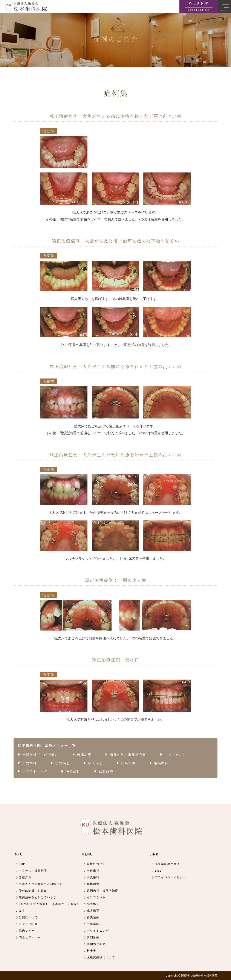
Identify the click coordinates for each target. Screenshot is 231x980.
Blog (158, 871)
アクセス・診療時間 (33, 871)
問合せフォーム (30, 937)
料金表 (92, 951)
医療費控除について (101, 957)
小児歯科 (30, 763)
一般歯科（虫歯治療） (40, 755)
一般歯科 (93, 871)
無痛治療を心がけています (38, 897)
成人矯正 (95, 763)
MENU (87, 854)
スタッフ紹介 (28, 924)
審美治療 (93, 917)
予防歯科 (73, 771)
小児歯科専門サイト (169, 864)
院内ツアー (27, 931)
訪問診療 (106, 771)
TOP (22, 864)
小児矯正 (62, 763)
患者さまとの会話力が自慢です (41, 884)
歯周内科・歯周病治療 (128, 755)
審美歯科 (161, 763)
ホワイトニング (35, 771)
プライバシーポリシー (171, 877)
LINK (154, 854)
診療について (96, 864)
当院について (28, 917)
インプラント (175, 755)
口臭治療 (128, 763)
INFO (18, 854)
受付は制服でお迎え (33, 891)
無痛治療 (84, 755)
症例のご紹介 (96, 944)
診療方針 (25, 877)
